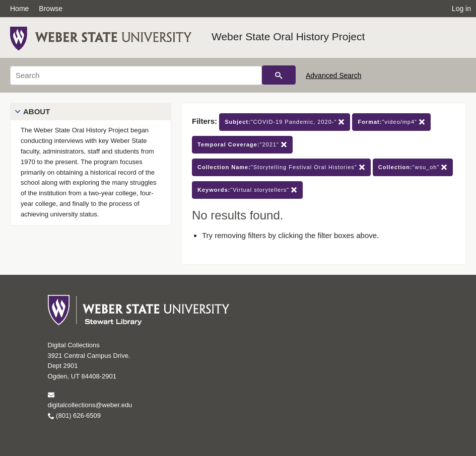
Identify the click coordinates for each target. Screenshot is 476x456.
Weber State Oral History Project (288, 36)
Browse (51, 9)
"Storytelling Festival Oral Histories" (281, 167)
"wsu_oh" (413, 167)
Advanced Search (334, 75)
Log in (461, 9)
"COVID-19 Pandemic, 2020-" (285, 122)
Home (19, 9)
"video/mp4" (391, 122)
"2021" (242, 145)
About (37, 111)
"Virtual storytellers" (247, 190)
